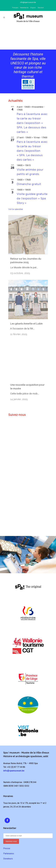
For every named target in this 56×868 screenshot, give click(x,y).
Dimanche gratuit (29, 184)
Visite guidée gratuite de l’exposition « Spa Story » (32, 198)
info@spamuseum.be (28, 2)
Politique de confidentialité (28, 866)
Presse (7, 842)
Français (15, 8)
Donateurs (8, 852)
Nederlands (24, 8)
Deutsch (41, 8)
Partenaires (9, 847)
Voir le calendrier (16, 209)
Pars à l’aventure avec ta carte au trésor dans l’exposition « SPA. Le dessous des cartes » (32, 123)
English (33, 8)
